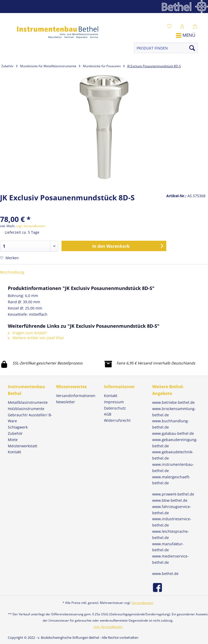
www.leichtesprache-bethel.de (171, 534)
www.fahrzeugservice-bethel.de (172, 510)
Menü (186, 35)
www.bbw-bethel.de (170, 500)
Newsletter (66, 402)
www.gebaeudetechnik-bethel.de (173, 455)
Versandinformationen (76, 396)
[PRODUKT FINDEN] (166, 48)
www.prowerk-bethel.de (173, 494)
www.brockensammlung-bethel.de (174, 412)
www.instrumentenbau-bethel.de (173, 467)
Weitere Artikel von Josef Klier (36, 338)
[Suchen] (192, 48)
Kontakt (111, 396)
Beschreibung (12, 272)
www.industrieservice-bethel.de (172, 522)
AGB (108, 414)
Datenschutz (115, 408)
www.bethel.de (165, 574)
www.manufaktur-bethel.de (168, 547)
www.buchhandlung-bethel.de (171, 424)
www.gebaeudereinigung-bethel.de (175, 443)
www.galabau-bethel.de (173, 433)
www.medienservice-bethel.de (170, 559)
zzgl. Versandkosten (31, 226)
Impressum (114, 402)
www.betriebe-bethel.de (173, 402)
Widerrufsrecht (117, 420)
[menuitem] (171, 26)
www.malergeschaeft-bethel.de (171, 480)
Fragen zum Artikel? (27, 333)
